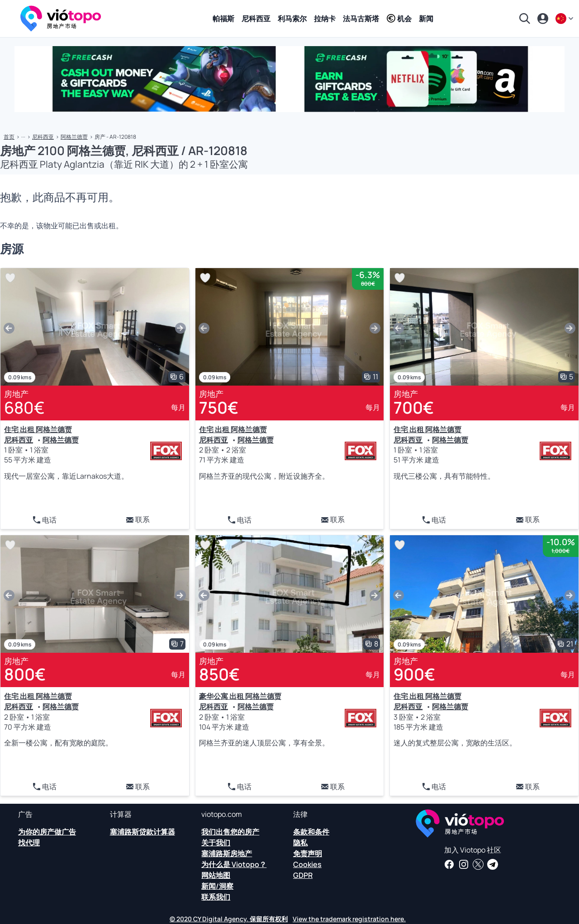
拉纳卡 (325, 19)
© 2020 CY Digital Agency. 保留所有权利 (229, 919)
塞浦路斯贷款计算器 (142, 832)
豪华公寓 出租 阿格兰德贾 (240, 696)
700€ (414, 408)
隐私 (300, 843)
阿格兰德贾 (74, 137)
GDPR (303, 875)
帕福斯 (223, 19)
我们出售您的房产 (230, 832)
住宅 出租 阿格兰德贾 (38, 429)
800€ (25, 674)
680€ (24, 408)
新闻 (426, 19)
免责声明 (308, 853)
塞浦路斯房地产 (227, 853)
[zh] (565, 19)
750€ (219, 408)
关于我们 (216, 843)
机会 (399, 19)
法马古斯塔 (361, 19)
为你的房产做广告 (47, 832)
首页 (9, 137)
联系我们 (216, 897)
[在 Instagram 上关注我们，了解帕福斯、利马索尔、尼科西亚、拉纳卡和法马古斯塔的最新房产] (464, 864)
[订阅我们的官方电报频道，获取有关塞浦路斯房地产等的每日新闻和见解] (493, 864)
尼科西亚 (256, 19)
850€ (219, 674)
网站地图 (216, 875)
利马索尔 (292, 19)
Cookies (307, 864)
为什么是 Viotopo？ (234, 864)
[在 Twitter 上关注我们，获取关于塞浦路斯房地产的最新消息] (478, 864)
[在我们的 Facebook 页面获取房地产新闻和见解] (449, 864)
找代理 (29, 843)
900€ (414, 674)
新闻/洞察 (217, 886)
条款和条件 (311, 832)
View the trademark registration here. (349, 919)
